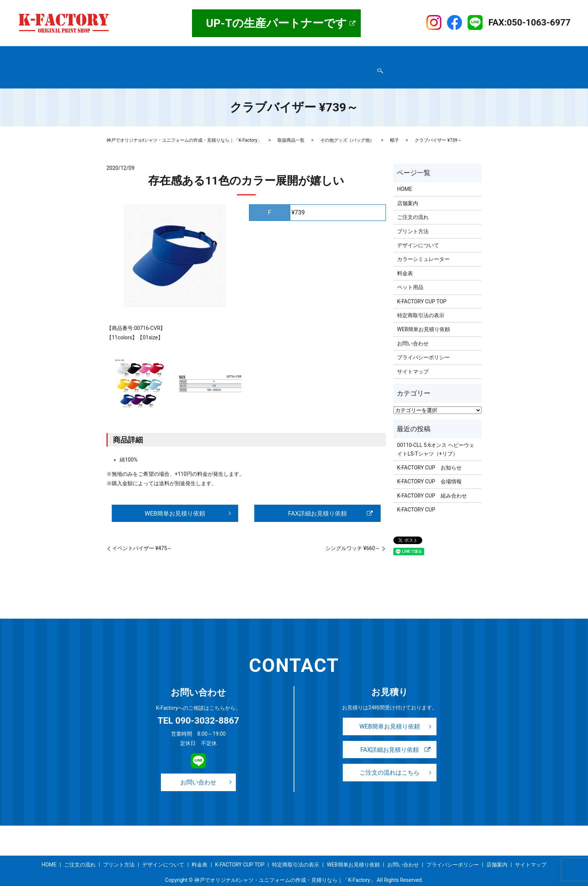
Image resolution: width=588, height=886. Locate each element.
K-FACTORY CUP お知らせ (429, 453)
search (370, 66)
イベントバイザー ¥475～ (142, 535)
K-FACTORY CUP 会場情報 (429, 467)
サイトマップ (344, 66)
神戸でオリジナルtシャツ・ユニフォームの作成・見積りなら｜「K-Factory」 (184, 126)
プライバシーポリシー (193, 66)
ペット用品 (410, 273)
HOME (118, 54)
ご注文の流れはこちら (390, 761)
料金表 (341, 54)
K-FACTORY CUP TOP (412, 54)
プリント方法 (259, 54)
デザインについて (304, 54)
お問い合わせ (243, 66)
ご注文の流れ (219, 54)
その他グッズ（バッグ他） (347, 126)
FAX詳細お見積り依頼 (317, 499)
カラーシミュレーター (423, 245)
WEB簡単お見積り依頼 (293, 66)
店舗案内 (144, 54)
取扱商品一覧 (179, 54)
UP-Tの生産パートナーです (276, 23)
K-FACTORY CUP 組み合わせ (432, 481)
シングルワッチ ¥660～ (353, 535)
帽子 (394, 126)
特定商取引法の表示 (134, 66)
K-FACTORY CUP (416, 495)
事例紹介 (368, 54)
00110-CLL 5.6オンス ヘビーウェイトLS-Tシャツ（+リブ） (436, 435)
